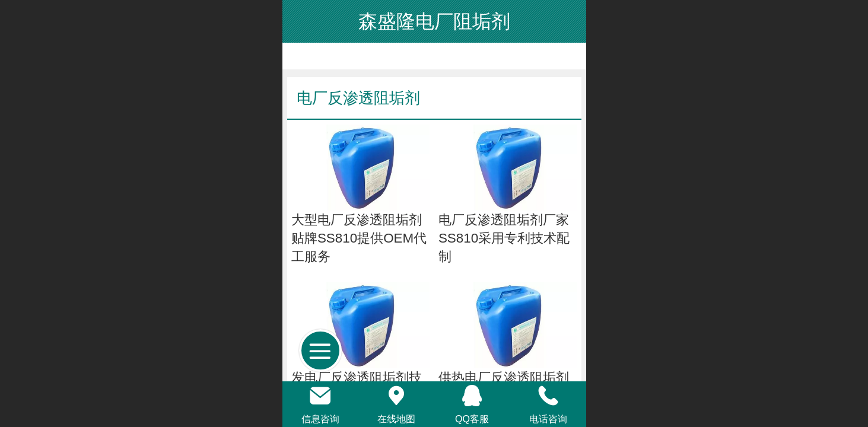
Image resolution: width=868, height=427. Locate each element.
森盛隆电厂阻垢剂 (434, 21)
